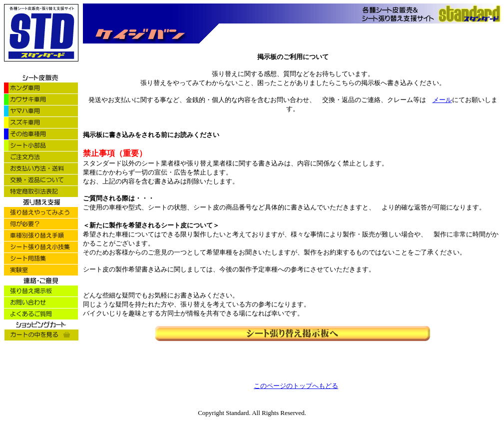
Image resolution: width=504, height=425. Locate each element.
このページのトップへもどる (296, 386)
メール (442, 100)
